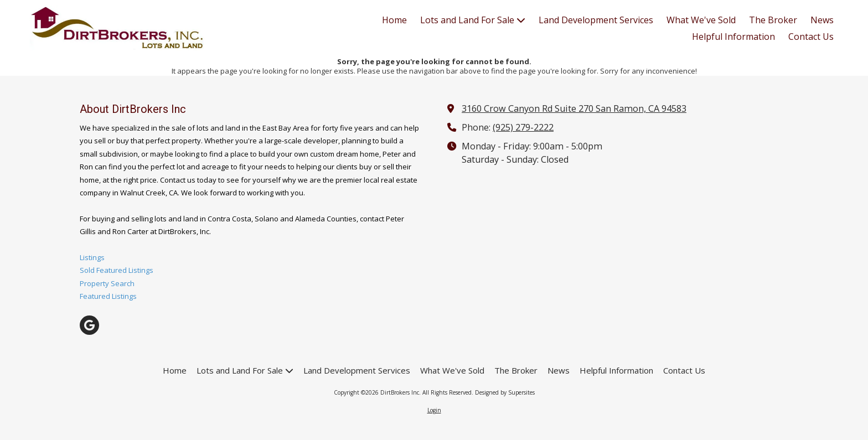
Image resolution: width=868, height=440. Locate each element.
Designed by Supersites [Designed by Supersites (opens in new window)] (505, 392)
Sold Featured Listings (117, 270)
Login (434, 410)
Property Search (107, 283)
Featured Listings (108, 296)
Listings (92, 257)
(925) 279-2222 (523, 127)
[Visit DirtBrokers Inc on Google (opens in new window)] (89, 325)
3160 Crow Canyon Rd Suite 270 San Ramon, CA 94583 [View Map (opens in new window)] (574, 108)
